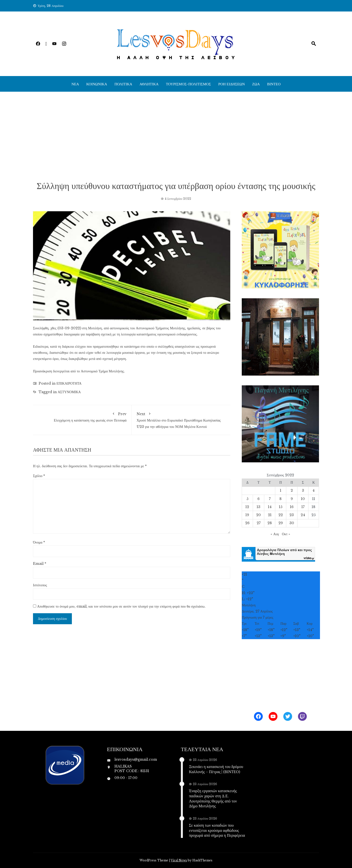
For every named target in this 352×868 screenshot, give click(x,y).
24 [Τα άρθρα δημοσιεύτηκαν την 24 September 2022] (303, 515)
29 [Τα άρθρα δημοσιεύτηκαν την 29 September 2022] (281, 523)
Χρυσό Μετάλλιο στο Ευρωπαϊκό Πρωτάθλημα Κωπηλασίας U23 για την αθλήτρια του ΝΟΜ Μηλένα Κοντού (181, 419)
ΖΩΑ (256, 84)
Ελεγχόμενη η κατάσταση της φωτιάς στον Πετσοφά (82, 416)
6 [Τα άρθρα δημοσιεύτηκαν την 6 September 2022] (258, 499)
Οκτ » (286, 534)
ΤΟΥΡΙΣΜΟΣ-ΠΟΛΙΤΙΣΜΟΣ (188, 84)
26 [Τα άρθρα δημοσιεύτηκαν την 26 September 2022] (247, 523)
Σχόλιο (39, 476)
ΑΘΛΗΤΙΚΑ (149, 84)
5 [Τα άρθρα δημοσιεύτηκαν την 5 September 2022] (247, 499)
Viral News (179, 860)
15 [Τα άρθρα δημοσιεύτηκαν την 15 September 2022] (281, 507)
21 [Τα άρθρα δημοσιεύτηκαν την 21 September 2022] (270, 515)
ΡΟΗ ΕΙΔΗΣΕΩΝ (232, 84)
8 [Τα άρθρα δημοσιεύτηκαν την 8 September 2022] (280, 499)
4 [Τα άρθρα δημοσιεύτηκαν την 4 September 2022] (313, 490)
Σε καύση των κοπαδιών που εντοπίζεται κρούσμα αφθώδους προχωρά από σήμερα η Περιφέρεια (217, 830)
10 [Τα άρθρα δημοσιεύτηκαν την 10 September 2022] (303, 499)
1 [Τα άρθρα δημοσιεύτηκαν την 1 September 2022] (281, 490)
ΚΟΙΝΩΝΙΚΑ (97, 84)
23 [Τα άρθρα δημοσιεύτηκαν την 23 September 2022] (292, 515)
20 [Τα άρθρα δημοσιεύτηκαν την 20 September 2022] (258, 515)
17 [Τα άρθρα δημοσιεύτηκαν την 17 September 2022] (303, 507)
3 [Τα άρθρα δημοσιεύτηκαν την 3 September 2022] (303, 490)
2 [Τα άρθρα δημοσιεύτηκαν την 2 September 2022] (292, 490)
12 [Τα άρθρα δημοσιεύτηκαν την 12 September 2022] (247, 507)
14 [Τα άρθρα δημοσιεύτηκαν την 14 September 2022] (270, 507)
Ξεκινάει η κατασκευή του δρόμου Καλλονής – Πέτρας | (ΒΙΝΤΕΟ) (216, 769)
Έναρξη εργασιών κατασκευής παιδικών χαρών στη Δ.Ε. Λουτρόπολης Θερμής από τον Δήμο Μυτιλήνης (213, 798)
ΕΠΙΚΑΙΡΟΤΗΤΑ (69, 383)
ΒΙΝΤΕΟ (274, 84)
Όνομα (39, 542)
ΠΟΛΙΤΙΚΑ (123, 84)
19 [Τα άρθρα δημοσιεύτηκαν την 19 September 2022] (247, 515)
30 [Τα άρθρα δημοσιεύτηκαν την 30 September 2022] (292, 523)
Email (40, 564)
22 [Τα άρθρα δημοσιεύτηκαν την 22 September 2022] (281, 515)
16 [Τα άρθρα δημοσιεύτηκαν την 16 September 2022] (292, 507)
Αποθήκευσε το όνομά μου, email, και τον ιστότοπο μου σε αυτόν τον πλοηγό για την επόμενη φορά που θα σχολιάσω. (121, 606)
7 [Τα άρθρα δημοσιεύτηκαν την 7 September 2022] (270, 499)
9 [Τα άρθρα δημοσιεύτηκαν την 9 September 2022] (292, 499)
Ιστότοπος (40, 585)
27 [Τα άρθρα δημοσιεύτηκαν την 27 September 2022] (259, 523)
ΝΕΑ (75, 84)
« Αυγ (275, 534)
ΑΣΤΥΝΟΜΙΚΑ (69, 392)
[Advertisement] (176, 136)
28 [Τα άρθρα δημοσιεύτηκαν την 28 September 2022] (270, 523)
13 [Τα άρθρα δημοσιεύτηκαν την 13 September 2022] (258, 507)
